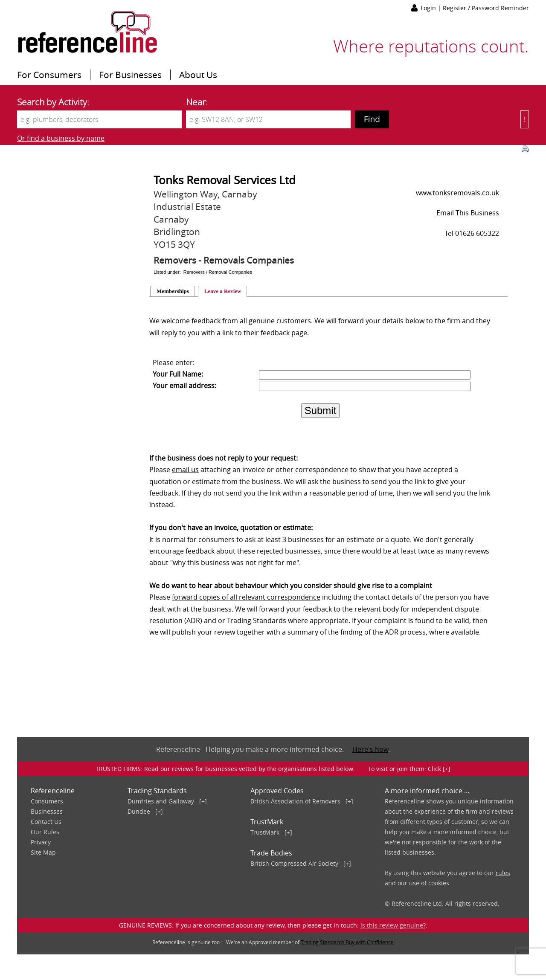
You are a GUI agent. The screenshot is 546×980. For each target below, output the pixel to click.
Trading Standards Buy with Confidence (347, 942)
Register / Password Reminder (486, 8)
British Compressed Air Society (294, 863)
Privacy (41, 842)
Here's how (370, 749)
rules (503, 873)
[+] (203, 801)
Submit (321, 410)
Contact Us (46, 822)
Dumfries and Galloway (161, 801)
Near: (197, 102)
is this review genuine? (393, 925)
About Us (198, 75)
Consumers (47, 801)
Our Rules (45, 832)
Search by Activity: (53, 102)
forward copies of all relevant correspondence (246, 597)
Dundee (139, 811)
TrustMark (265, 832)
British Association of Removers (295, 801)
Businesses (47, 811)
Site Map (43, 852)
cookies (439, 883)
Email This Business (468, 213)
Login (429, 8)
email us (185, 470)
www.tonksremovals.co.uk (457, 193)
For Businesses (130, 75)
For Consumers (49, 75)
